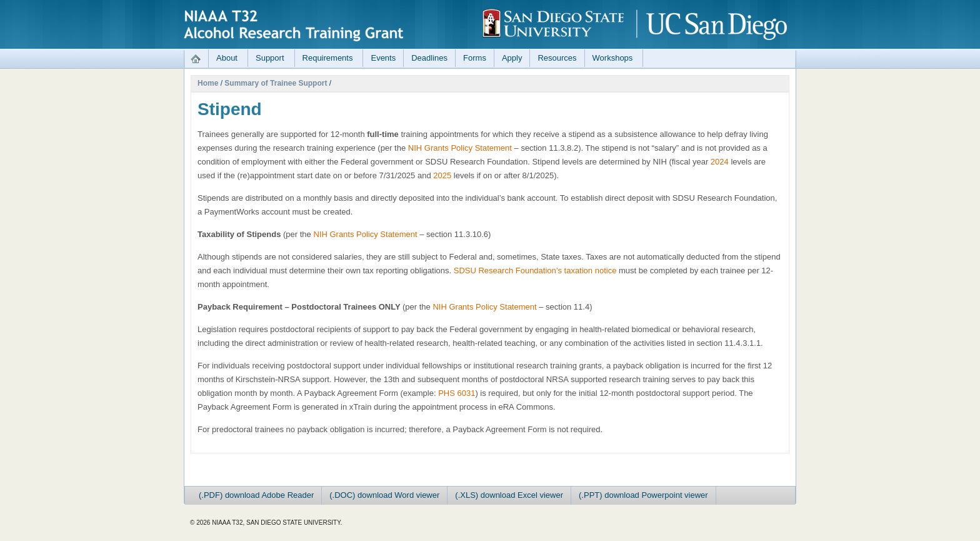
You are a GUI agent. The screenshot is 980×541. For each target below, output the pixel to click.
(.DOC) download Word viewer (384, 495)
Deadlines (429, 58)
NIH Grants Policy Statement (460, 148)
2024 (720, 162)
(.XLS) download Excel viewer (509, 495)
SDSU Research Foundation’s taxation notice (535, 270)
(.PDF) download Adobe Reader (256, 495)
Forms (475, 58)
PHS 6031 (457, 393)
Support (270, 58)
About (227, 58)
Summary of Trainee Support (276, 83)
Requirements (328, 58)
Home (208, 83)
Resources (557, 58)
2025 (442, 175)
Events (383, 58)
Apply (512, 58)
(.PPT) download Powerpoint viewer (643, 495)
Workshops (613, 58)
